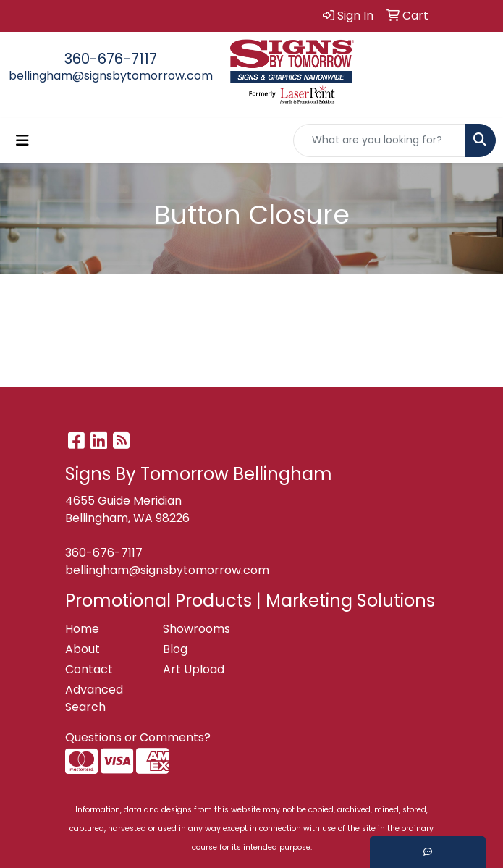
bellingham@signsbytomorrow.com (111, 76)
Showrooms (196, 629)
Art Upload (194, 669)
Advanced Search (94, 698)
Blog (175, 649)
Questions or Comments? (138, 737)
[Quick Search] (379, 140)
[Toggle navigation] (22, 140)
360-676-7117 (111, 59)
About (83, 649)
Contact (89, 669)
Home (82, 629)
